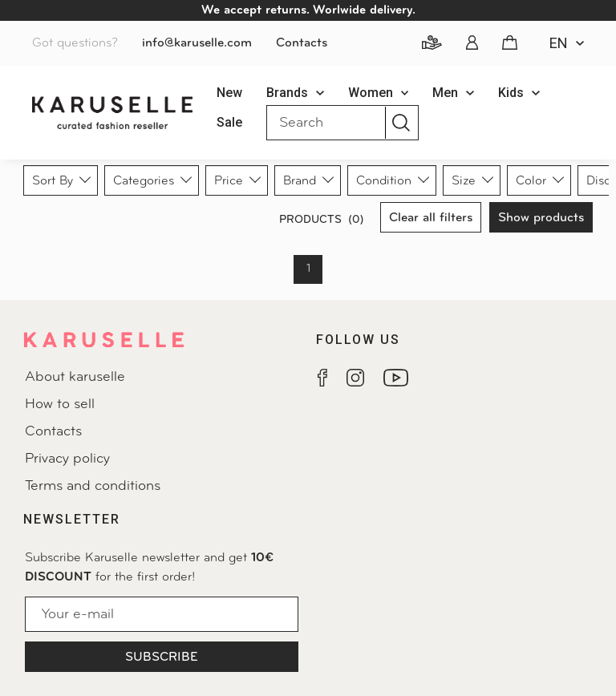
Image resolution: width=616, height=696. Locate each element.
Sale (229, 122)
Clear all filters (431, 218)
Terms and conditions (93, 486)
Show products (541, 218)
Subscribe (162, 658)
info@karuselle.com (197, 43)
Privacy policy (67, 459)
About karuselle (75, 377)
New (229, 93)
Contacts (302, 43)
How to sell (60, 405)
